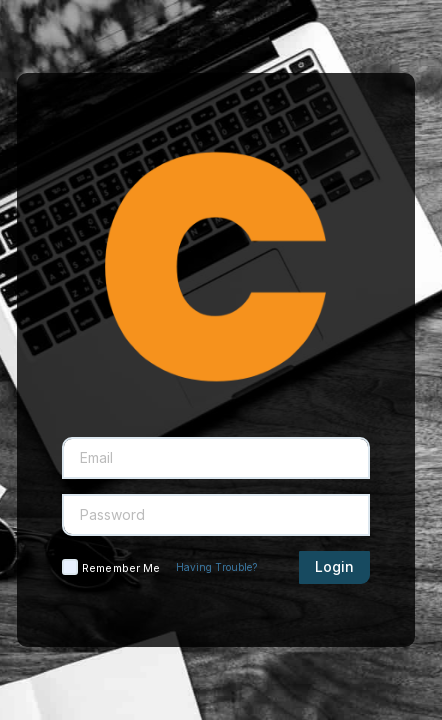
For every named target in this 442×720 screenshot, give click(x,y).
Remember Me (121, 568)
